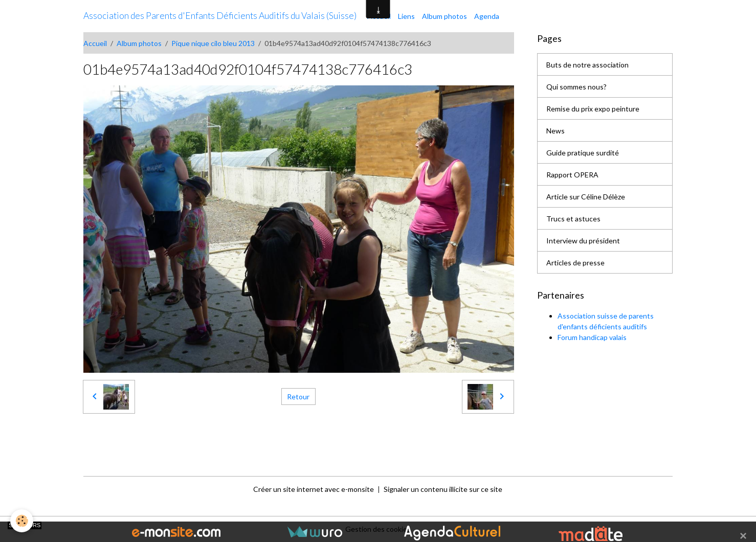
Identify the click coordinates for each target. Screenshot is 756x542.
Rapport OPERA (572, 175)
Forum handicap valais (592, 337)
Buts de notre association (587, 65)
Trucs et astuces (573, 219)
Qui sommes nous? (576, 87)
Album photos (444, 16)
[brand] (220, 16)
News (555, 131)
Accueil (95, 43)
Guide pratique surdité (583, 153)
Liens (406, 16)
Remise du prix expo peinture (593, 109)
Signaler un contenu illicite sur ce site (443, 489)
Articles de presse (575, 263)
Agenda (487, 16)
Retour (298, 397)
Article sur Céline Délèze (586, 197)
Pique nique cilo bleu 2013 (213, 43)
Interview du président (583, 241)
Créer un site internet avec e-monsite (314, 489)
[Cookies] (22, 521)
